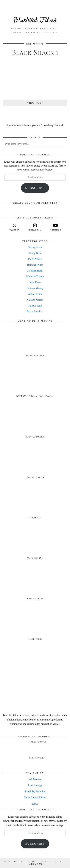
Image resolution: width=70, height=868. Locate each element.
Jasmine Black (35, 271)
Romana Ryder (35, 265)
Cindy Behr (35, 253)
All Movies (35, 779)
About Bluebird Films (35, 798)
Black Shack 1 (35, 52)
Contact (59, 862)
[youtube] (56, 227)
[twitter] (14, 227)
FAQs (35, 804)
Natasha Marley (35, 300)
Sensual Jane (35, 306)
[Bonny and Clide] (35, 424)
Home (45, 862)
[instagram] (35, 227)
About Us (36, 864)
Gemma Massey (35, 288)
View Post (35, 103)
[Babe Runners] (35, 586)
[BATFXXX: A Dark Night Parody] (35, 384)
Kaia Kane (35, 282)
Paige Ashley (35, 259)
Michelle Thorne (35, 277)
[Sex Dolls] (35, 505)
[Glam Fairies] (35, 626)
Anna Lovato (35, 294)
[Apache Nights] (35, 465)
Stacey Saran (35, 247)
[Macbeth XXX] (35, 545)
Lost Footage (35, 785)
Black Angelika (35, 312)
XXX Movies (35, 44)
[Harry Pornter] (35, 343)
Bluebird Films (35, 20)
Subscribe (35, 188)
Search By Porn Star (35, 792)
